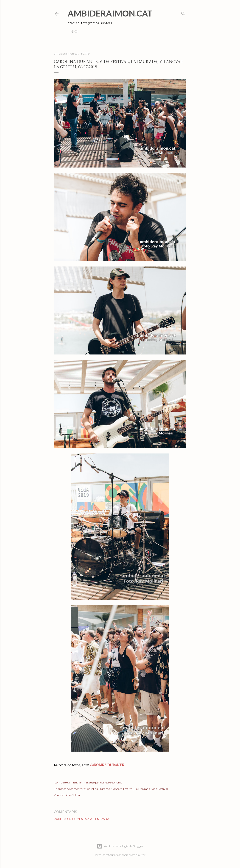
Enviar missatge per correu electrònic (98, 782)
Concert (117, 789)
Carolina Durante (98, 789)
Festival (128, 789)
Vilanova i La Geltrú (67, 795)
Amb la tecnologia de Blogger (120, 846)
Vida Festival (160, 789)
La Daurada (142, 789)
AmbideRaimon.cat (110, 13)
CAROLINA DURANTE (107, 765)
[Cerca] (183, 13)
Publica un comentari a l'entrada (82, 819)
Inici (74, 32)
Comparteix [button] (62, 782)
